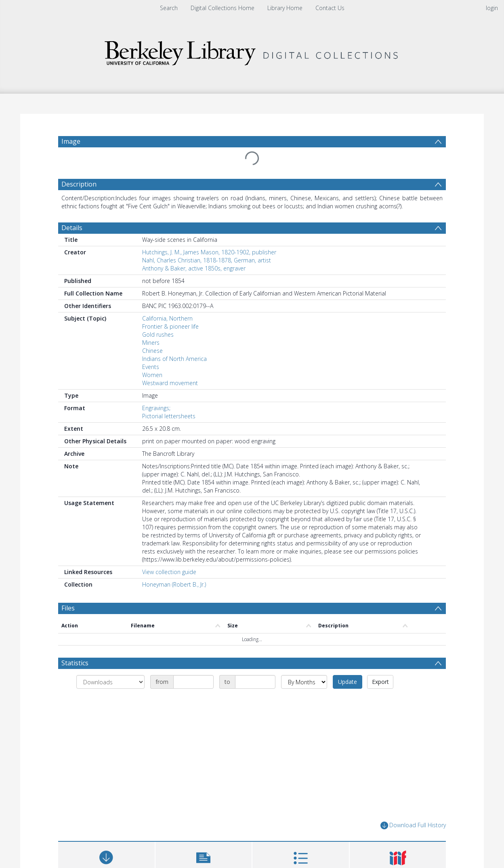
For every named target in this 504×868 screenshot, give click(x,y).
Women (152, 375)
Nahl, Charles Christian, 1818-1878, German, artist (207, 260)
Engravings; (156, 408)
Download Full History (413, 825)
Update (348, 682)
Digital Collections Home (223, 8)
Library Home (285, 8)
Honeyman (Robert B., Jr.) (174, 584)
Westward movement (170, 383)
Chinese (152, 351)
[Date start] (193, 682)
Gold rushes (158, 334)
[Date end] (255, 682)
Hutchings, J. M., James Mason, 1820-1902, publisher (209, 252)
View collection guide (169, 572)
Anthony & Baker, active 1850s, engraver (194, 268)
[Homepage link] (252, 51)
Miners (151, 343)
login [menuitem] (492, 8)
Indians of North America (174, 359)
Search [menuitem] (169, 8)
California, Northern (167, 318)
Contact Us (330, 8)
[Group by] (110, 682)
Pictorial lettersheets (169, 416)
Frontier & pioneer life (170, 326)
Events (151, 367)
